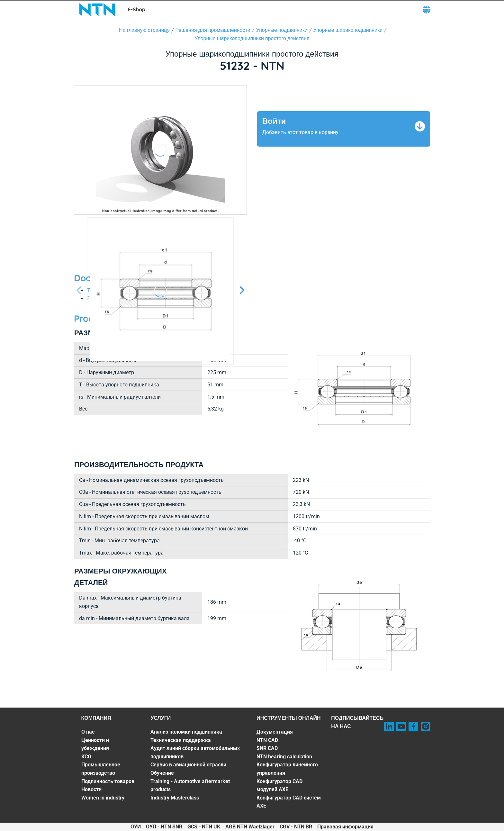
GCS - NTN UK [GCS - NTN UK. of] (204, 827)
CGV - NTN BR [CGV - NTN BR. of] (296, 827)
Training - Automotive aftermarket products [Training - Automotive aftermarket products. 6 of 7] (190, 786)
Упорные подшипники (282, 30)
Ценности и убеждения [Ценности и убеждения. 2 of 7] (95, 744)
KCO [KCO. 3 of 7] (86, 757)
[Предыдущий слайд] (79, 291)
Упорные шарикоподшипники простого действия (252, 38)
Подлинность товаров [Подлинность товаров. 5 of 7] (108, 781)
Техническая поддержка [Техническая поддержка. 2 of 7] (181, 740)
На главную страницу (144, 30)
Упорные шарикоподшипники (348, 30)
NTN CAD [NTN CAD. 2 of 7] (267, 740)
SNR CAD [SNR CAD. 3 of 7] (267, 748)
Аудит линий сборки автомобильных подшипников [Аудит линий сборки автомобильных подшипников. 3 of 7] (195, 752)
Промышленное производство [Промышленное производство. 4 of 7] (101, 769)
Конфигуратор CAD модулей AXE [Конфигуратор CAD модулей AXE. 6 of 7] (279, 786)
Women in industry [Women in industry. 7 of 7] (103, 798)
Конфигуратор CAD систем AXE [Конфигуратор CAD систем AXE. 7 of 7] (289, 802)
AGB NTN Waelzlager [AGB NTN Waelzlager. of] (250, 827)
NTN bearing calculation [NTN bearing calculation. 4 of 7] (284, 757)
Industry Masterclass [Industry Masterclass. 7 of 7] (175, 798)
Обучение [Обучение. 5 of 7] (162, 773)
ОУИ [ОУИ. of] (136, 827)
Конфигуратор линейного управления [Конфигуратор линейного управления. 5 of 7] (287, 769)
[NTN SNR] (97, 10)
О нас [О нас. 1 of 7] (88, 732)
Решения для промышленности (213, 30)
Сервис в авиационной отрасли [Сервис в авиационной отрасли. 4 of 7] (188, 765)
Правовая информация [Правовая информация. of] (345, 827)
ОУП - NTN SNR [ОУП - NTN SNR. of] (164, 827)
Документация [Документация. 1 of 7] (275, 732)
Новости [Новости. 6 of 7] (91, 789)
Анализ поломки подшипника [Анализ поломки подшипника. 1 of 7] (186, 732)
